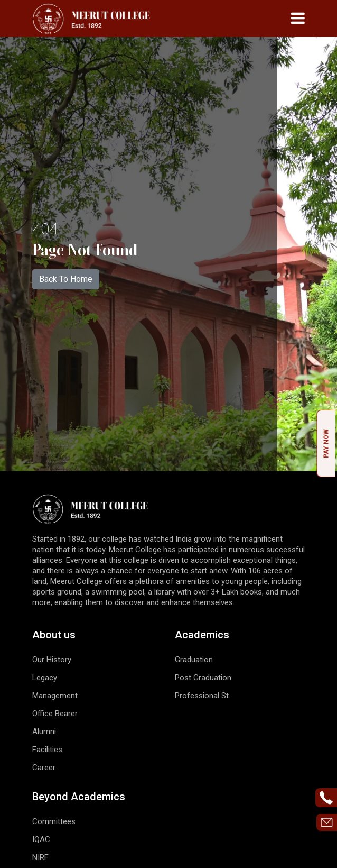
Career (44, 768)
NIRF (40, 857)
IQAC (41, 839)
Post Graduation (203, 678)
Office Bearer (55, 714)
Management (55, 696)
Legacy (45, 678)
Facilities (47, 750)
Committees (54, 821)
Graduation (194, 660)
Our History (52, 660)
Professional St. (203, 696)
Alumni (44, 732)
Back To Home (66, 279)
